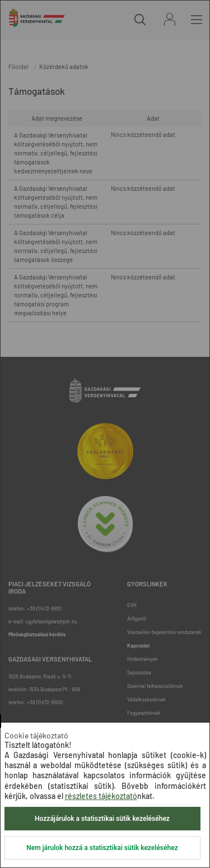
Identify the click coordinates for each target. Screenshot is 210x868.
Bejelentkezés (170, 19)
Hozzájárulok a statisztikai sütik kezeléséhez (102, 819)
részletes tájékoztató (101, 796)
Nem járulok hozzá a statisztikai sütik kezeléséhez (102, 848)
